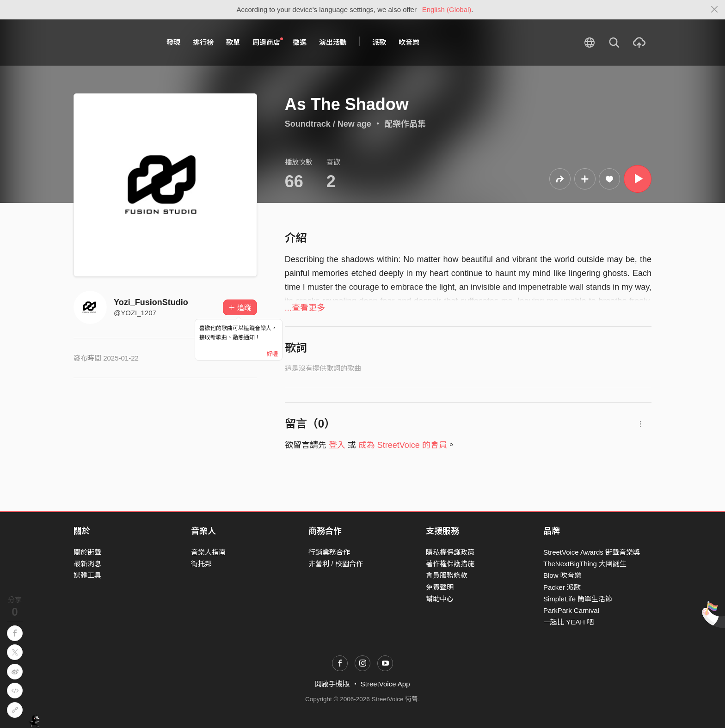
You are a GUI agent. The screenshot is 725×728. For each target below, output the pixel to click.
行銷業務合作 (329, 552)
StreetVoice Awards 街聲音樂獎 (592, 552)
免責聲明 (440, 587)
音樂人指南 (208, 552)
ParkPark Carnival (571, 610)
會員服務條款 (447, 575)
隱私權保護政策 (450, 552)
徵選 (300, 42)
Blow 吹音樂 (562, 575)
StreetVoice (112, 43)
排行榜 (203, 42)
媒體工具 (87, 575)
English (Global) (447, 9)
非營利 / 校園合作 (336, 564)
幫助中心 (440, 599)
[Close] (715, 10)
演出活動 (333, 42)
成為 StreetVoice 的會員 (403, 445)
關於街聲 (87, 552)
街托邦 (201, 564)
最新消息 (87, 564)
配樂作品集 (405, 124)
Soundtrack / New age (328, 124)
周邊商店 (268, 42)
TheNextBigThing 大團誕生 (585, 564)
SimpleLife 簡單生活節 (578, 599)
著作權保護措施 (450, 564)
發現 (173, 42)
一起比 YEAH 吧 (568, 622)
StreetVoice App (385, 684)
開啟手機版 (332, 684)
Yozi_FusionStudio (151, 302)
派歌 (379, 42)
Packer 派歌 (562, 587)
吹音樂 (409, 42)
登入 (337, 445)
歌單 (233, 42)
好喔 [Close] (272, 354)
